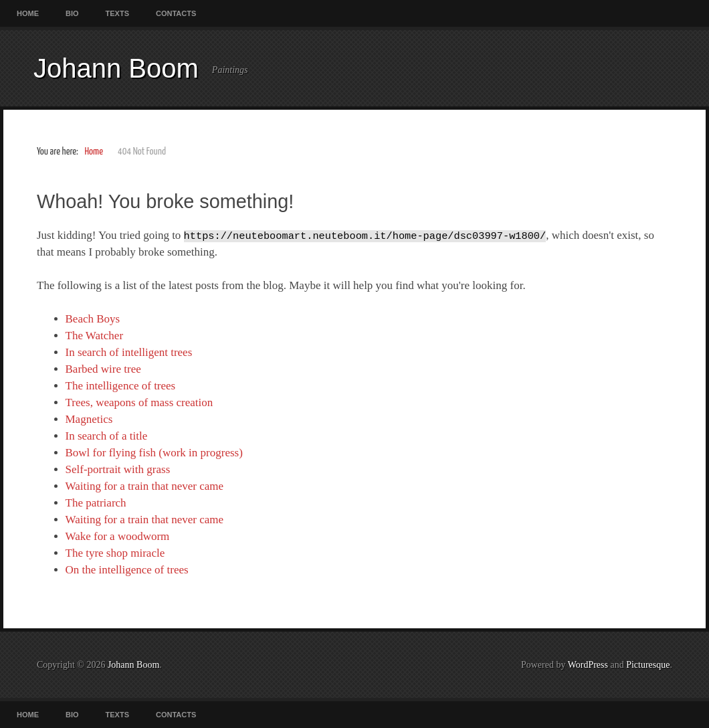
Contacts (176, 13)
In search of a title (107, 436)
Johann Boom (116, 68)
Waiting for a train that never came (145, 486)
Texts (117, 13)
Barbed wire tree (103, 369)
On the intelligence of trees (127, 570)
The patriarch (96, 503)
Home (28, 13)
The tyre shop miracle (115, 553)
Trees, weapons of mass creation (139, 402)
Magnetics (89, 419)
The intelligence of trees (121, 386)
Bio (72, 13)
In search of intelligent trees (129, 352)
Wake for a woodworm (118, 536)
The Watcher (95, 336)
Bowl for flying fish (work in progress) (154, 453)
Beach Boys (93, 319)
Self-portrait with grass (118, 469)
